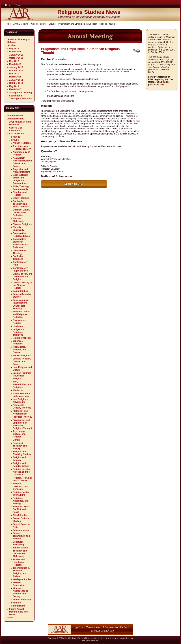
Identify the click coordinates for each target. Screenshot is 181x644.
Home (8, 24)
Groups (52, 24)
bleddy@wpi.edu (49, 162)
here (162, 85)
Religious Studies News (89, 12)
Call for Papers (38, 24)
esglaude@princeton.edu (53, 171)
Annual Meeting (21, 24)
